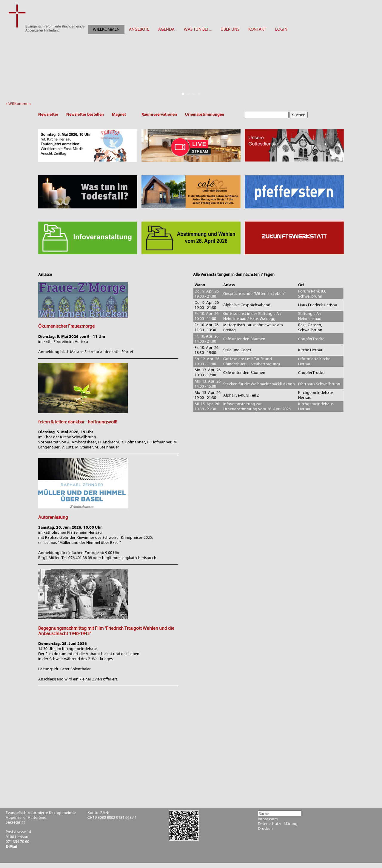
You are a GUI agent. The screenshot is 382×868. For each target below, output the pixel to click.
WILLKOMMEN (106, 29)
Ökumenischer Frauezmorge (66, 326)
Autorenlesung (53, 517)
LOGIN (281, 29)
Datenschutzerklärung (278, 824)
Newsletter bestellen (85, 114)
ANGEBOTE (139, 29)
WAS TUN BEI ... (198, 29)
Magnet (119, 114)
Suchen (299, 115)
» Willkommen (20, 104)
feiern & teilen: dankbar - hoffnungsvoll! (78, 422)
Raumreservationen (159, 114)
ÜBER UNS (230, 29)
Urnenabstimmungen (205, 114)
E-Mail (11, 847)
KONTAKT (257, 29)
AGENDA (166, 29)
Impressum (268, 819)
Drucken (265, 829)
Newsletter (48, 114)
